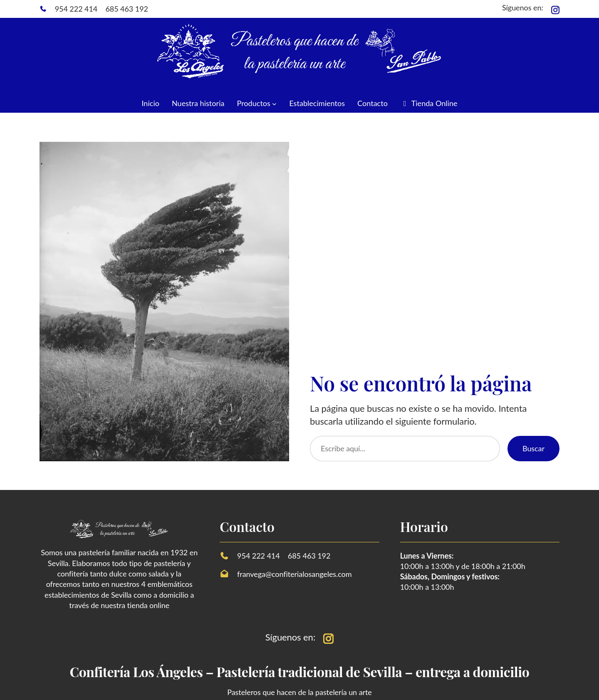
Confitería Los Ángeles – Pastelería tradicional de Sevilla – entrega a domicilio (300, 672)
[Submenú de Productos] (274, 103)
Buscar (533, 448)
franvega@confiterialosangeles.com (294, 574)
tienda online (148, 605)
